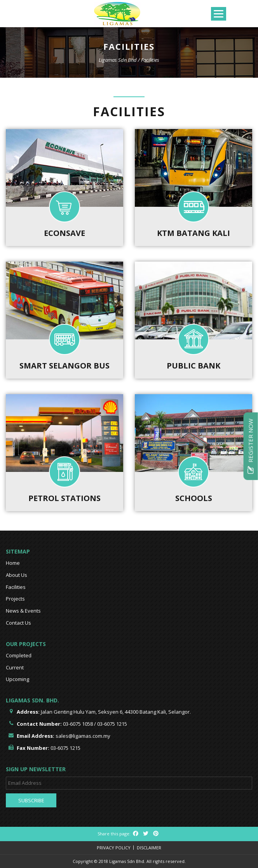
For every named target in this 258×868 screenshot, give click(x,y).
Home (13, 563)
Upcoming (17, 679)
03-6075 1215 (112, 724)
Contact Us (18, 623)
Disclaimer (149, 848)
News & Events (23, 611)
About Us (17, 575)
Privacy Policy (114, 848)
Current (15, 667)
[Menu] (219, 14)
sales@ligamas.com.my (83, 736)
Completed (19, 655)
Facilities (16, 587)
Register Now (251, 446)
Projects (15, 599)
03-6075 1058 (78, 724)
